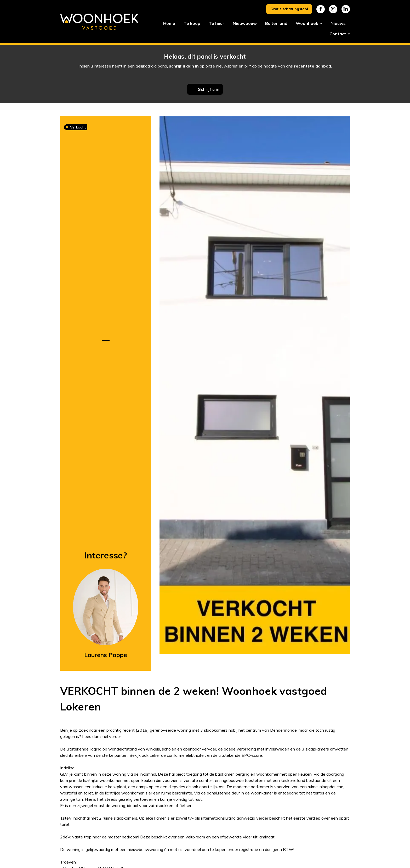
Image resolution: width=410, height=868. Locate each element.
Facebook (321, 9)
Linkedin (346, 9)
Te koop (192, 23)
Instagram (333, 9)
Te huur (217, 23)
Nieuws (338, 23)
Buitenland (276, 23)
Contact (338, 34)
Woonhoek (307, 23)
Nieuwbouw (245, 23)
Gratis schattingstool (289, 9)
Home (169, 23)
